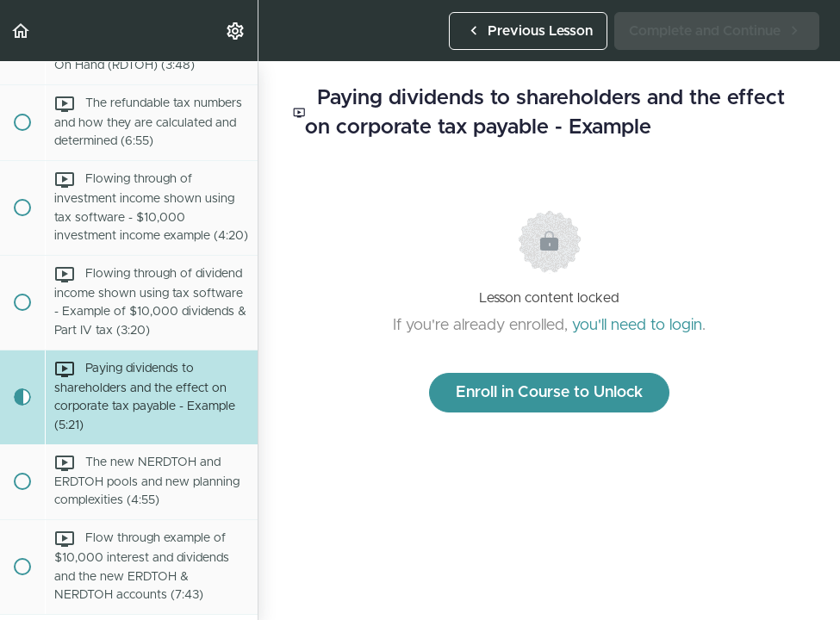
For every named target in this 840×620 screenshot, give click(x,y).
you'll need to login (637, 325)
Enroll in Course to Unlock (549, 393)
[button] (22, 31)
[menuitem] (236, 31)
